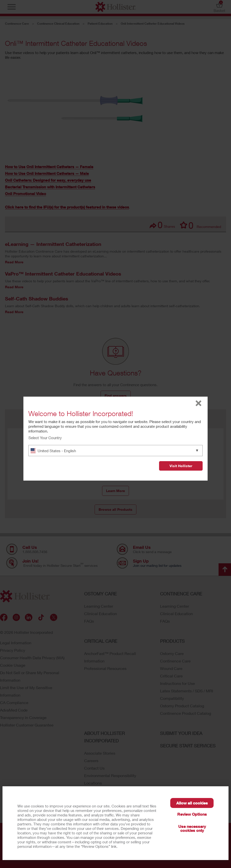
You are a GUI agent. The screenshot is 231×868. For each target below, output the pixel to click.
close (199, 403)
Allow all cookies (192, 803)
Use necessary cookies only (192, 828)
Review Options (192, 814)
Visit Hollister (181, 466)
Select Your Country (45, 438)
